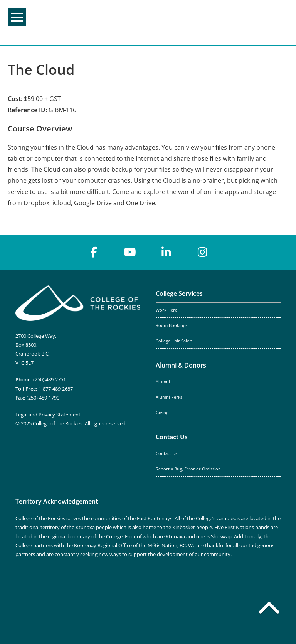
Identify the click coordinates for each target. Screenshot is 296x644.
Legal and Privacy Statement (48, 415)
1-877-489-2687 (56, 389)
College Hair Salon (174, 341)
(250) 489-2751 (50, 379)
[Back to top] (269, 609)
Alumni (163, 382)
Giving (162, 413)
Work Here (166, 310)
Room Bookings (172, 325)
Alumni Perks (169, 397)
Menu (17, 17)
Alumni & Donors (181, 365)
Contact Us (172, 437)
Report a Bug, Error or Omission (188, 469)
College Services (179, 293)
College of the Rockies (145, 23)
